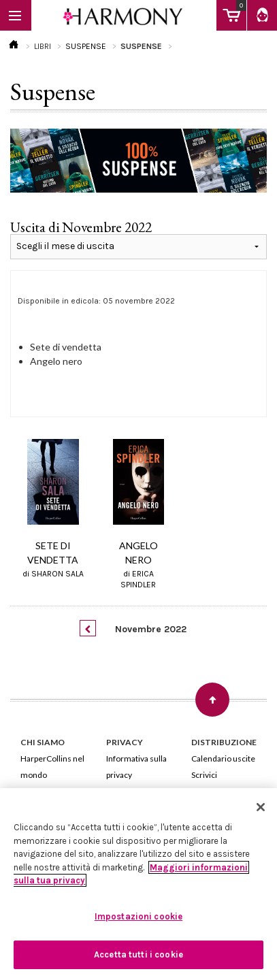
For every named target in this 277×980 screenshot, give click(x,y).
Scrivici (204, 775)
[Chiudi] (261, 807)
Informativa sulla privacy (136, 767)
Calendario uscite (223, 758)
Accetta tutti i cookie (138, 954)
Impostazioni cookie (138, 916)
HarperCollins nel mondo (52, 767)
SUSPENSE (86, 46)
